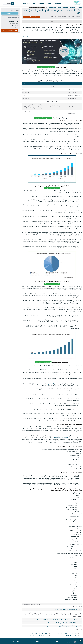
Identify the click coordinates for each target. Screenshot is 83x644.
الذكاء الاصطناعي (52, 7)
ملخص (52, 21)
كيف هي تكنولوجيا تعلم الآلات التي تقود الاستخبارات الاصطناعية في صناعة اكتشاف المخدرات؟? (59, 620)
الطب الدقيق (51, 384)
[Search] (13, 3)
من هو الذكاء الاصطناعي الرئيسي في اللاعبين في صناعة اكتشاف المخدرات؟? (63, 626)
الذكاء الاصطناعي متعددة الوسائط (61, 438)
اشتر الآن (10, 13)
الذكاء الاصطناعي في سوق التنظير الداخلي (40, 634)
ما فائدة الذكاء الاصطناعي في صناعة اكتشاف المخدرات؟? (68, 610)
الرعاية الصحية (73, 7)
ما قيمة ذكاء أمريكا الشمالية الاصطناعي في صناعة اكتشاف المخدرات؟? (65, 623)
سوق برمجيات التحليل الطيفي (71, 636)
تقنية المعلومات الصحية (63, 7)
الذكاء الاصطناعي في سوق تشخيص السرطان (68, 634)
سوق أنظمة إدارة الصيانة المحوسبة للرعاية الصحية (38, 636)
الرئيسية (80, 7)
